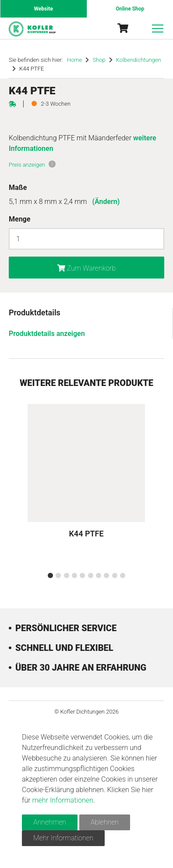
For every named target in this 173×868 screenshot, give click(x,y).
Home (75, 60)
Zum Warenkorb (86, 268)
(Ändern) (106, 202)
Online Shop (130, 9)
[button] (50, 575)
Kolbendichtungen (139, 60)
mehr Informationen (63, 800)
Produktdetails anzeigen (47, 334)
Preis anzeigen (27, 165)
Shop (99, 60)
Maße (18, 188)
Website (44, 9)
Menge (19, 219)
